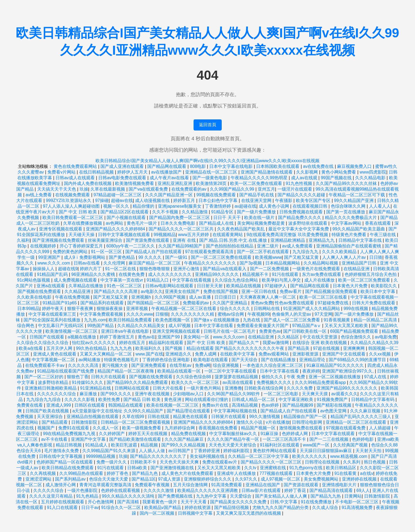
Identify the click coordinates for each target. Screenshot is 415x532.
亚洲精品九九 (322, 240)
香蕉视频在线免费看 (218, 428)
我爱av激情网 (276, 343)
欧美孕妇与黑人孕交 (282, 280)
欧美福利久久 (149, 348)
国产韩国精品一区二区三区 (154, 303)
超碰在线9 (68, 269)
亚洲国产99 (169, 337)
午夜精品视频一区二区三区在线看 (184, 309)
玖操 (84, 189)
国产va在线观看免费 (149, 189)
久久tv (251, 468)
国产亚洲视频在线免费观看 (59, 240)
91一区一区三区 (107, 252)
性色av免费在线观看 (295, 303)
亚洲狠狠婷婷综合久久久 (208, 479)
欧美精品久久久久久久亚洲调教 (208, 490)
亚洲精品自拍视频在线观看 (93, 417)
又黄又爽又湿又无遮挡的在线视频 (249, 513)
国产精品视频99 (298, 405)
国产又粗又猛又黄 (302, 257)
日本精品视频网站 (283, 263)
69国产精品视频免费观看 (355, 331)
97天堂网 (323, 314)
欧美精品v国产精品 (163, 507)
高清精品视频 (245, 405)
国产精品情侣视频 (232, 507)
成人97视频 (180, 326)
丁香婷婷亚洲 (207, 451)
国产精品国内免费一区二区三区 (180, 218)
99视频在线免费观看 (217, 195)
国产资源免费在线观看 (148, 240)
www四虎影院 (373, 172)
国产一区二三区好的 (44, 377)
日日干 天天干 (228, 218)
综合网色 (26, 326)
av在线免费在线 (319, 166)
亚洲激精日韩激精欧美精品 (51, 388)
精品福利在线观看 (166, 343)
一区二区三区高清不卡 (285, 439)
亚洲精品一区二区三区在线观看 (357, 422)
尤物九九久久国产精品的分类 (281, 507)
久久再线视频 (43, 473)
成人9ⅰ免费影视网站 (85, 257)
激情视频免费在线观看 (301, 428)
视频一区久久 (117, 206)
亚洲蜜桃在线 (273, 468)
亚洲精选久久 (179, 354)
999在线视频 (356, 309)
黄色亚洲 (173, 399)
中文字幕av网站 (347, 223)
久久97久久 (247, 479)
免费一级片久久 (112, 462)
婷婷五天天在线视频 (148, 434)
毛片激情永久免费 (62, 451)
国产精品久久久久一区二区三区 (272, 462)
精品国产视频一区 (259, 428)
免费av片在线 (216, 405)
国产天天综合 (245, 360)
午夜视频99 (259, 314)
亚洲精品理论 (313, 360)
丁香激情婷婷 (218, 206)
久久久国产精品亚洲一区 (169, 195)
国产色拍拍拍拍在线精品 (230, 246)
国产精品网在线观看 (167, 166)
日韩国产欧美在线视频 (48, 411)
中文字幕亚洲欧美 (296, 399)
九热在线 (252, 320)
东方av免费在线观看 (322, 274)
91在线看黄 (346, 473)
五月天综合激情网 (191, 485)
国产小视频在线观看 (127, 218)
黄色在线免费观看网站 (76, 166)
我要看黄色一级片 (160, 502)
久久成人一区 (106, 428)
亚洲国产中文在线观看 (344, 354)
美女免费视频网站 (322, 479)
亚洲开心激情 (187, 269)
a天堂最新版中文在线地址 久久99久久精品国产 (118, 411)
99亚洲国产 (50, 257)
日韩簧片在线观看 (229, 417)
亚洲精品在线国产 (263, 485)
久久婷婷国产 (112, 434)
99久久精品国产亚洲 (354, 200)
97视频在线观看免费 (346, 428)
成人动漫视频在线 (153, 200)
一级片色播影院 (83, 490)
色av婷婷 (271, 405)
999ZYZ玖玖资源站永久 (69, 200)
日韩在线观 (159, 417)
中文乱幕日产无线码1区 (61, 326)
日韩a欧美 (138, 468)
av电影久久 (152, 291)
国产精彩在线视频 (335, 405)
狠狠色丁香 (78, 377)
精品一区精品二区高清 (376, 320)
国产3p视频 (251, 263)
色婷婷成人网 (295, 434)
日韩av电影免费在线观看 (123, 178)
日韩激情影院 (85, 422)
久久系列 (352, 462)
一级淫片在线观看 (295, 189)
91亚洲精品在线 (96, 388)
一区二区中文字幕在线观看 (231, 371)
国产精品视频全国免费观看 (332, 291)
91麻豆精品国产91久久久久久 (336, 365)
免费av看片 (291, 291)
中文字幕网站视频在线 (236, 411)
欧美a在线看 (31, 348)
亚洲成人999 (59, 405)
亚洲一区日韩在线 (259, 291)
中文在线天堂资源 (321, 337)
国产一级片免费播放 (257, 212)
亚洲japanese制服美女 (180, 206)
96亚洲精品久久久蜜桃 (94, 274)
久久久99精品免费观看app (321, 382)
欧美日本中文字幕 (378, 291)
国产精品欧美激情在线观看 (136, 439)
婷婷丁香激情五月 (117, 337)
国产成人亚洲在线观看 (123, 166)
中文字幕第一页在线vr (122, 280)
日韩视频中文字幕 (196, 513)
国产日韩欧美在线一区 (305, 331)
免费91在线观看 (74, 428)
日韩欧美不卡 (144, 462)
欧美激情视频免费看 (135, 183)
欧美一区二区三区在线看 (324, 297)
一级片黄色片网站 (204, 388)
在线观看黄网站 (228, 235)
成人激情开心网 (61, 485)
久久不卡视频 (166, 212)
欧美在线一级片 (260, 218)
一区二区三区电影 (282, 394)
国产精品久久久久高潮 (116, 291)
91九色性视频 (299, 183)
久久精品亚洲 (78, 291)
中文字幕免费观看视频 (102, 314)
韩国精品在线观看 (126, 405)
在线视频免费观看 (73, 195)
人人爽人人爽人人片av (344, 257)
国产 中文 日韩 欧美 (79, 212)
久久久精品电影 (371, 178)
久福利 (23, 240)
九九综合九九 (306, 252)
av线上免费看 (39, 195)
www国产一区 (317, 445)
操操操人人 (44, 269)
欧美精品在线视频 (244, 286)
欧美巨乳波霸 (125, 445)
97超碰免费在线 (334, 303)
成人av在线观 (305, 178)
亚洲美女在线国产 (183, 291)
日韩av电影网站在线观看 (170, 286)
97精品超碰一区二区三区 (118, 195)
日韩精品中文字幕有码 (373, 399)
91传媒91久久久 (88, 382)
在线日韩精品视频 (97, 172)
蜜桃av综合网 (231, 314)
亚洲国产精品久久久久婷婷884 (116, 229)
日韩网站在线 (267, 309)
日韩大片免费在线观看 (374, 303)
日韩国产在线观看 (47, 337)
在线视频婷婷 (44, 246)
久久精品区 (289, 337)
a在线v (367, 473)
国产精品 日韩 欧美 (143, 399)
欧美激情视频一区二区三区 (72, 331)
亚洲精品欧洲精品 (288, 240)
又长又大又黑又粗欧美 (347, 326)
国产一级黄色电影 (210, 178)
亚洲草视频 (138, 309)
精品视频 (150, 445)
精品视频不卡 (256, 274)
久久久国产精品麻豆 (185, 439)
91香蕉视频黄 (337, 320)
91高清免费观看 (227, 485)
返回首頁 (208, 125)
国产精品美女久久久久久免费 (239, 502)
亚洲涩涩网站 (39, 479)
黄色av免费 (262, 303)
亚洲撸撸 (233, 388)
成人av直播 (200, 297)
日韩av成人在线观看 (76, 178)
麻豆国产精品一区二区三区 (155, 263)
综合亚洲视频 (226, 365)
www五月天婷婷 (194, 235)
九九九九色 (122, 348)
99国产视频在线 (337, 178)
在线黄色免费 (132, 274)
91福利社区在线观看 (280, 445)
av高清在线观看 (238, 382)
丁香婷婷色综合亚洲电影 (166, 360)
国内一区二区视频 (158, 513)
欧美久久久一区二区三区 (196, 382)
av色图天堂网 (334, 411)
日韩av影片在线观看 (262, 490)
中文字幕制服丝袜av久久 (234, 434)
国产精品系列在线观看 (103, 303)
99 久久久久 (151, 257)
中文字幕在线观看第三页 (53, 314)
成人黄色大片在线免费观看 (188, 473)
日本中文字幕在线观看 (334, 434)
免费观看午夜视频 (153, 485)
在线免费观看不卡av (45, 365)
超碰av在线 (122, 200)
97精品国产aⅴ (307, 326)
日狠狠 (162, 314)
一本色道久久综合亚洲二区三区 (273, 365)
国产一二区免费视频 (270, 269)
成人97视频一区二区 (281, 479)
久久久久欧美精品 (340, 252)
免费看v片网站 (62, 172)
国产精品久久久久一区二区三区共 (182, 229)
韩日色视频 (375, 462)
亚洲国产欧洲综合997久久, (348, 371)
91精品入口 (158, 280)
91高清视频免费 (358, 507)
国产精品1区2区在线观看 (125, 212)
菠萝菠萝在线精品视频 (237, 377)
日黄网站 (353, 496)
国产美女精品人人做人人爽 (282, 496)
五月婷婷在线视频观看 (63, 502)
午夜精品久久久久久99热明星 (260, 178)
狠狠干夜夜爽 (81, 309)
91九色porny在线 (306, 468)
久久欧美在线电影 (35, 297)
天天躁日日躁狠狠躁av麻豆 (326, 451)
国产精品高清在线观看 (332, 490)
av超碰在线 (245, 206)
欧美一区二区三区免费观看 (365, 280)
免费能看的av (196, 303)
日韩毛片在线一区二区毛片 (230, 331)
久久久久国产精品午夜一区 (234, 439)
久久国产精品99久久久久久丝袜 (347, 183)
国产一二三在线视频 (329, 439)
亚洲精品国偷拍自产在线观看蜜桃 (349, 246)
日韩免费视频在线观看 (302, 212)
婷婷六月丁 (91, 269)
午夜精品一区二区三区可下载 (357, 195)
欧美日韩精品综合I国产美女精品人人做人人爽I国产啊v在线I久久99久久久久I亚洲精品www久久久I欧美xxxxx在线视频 (207, 161)
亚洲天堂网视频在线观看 (177, 331)
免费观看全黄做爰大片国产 (263, 326)
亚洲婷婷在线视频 (360, 479)
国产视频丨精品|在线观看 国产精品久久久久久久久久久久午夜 (225, 348)
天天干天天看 (194, 502)
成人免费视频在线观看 (76, 280)
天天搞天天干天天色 (57, 189)
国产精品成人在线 (217, 223)
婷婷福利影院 (237, 451)
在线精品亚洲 (357, 269)
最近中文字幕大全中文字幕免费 (299, 229)
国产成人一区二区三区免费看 (292, 320)
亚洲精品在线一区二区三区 (212, 172)
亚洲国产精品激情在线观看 (267, 172)
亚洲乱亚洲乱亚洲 (175, 183)
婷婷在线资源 (198, 507)
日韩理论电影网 (308, 422)
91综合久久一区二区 (122, 507)
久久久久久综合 (49, 490)
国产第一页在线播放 (346, 212)
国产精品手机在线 (257, 195)
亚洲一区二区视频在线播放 (335, 377)
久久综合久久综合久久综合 (43, 343)
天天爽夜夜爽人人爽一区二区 (268, 297)
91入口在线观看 (63, 507)
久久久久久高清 (84, 365)
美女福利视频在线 (208, 456)
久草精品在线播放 (86, 286)
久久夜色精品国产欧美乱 (241, 229)
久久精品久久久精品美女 (142, 326)
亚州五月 (266, 189)
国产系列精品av (71, 479)
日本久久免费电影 (178, 223)
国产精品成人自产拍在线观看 (154, 252)
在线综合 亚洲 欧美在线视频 (320, 343)
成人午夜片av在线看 (170, 178)
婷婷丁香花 (296, 490)
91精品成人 (97, 445)
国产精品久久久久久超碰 (302, 195)
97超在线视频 (327, 348)
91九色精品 (88, 496)
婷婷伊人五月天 (133, 172)
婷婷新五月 (185, 200)
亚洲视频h (142, 297)
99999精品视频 (101, 456)
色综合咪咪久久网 (349, 206)
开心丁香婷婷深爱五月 (82, 246)
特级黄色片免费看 (349, 235)
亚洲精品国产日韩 (360, 263)
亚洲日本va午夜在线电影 (125, 331)
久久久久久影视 (80, 399)
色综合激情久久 (357, 337)
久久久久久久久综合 (57, 394)
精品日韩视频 (69, 445)
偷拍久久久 (273, 377)
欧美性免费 (110, 399)
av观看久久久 (344, 394)
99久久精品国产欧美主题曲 (359, 229)
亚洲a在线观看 (51, 286)
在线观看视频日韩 (311, 206)
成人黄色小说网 (275, 206)
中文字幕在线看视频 (192, 280)
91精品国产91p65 (60, 303)
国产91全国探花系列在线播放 (53, 320)
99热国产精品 (101, 326)
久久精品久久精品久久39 (374, 343)
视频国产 (47, 428)
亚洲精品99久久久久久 (217, 274)
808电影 (198, 166)
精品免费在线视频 (189, 434)
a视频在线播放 (82, 337)
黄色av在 (147, 337)
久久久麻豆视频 (366, 411)
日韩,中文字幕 (284, 502)
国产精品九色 (145, 473)
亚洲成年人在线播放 (237, 473)
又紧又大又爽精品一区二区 (106, 354)
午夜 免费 (297, 377)
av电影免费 (386, 337)
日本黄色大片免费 (351, 286)
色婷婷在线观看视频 (121, 490)
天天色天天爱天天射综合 (233, 445)
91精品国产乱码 (53, 274)
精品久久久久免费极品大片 (351, 218)
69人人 (363, 490)
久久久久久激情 (159, 490)
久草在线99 (134, 417)
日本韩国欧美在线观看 (278, 166)
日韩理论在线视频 (323, 462)
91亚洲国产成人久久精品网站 (312, 309)
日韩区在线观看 (90, 405)
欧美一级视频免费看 (142, 428)
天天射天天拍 (369, 451)
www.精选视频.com (349, 456)
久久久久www (140, 314)
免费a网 (203, 365)
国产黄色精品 (122, 257)
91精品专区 (223, 212)
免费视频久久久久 (275, 382)
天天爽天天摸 (315, 394)
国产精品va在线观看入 (225, 269)
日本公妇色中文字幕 (218, 200)
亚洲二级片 (268, 246)
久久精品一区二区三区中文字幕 (259, 456)
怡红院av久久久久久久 (94, 343)
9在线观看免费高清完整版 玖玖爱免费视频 (288, 235)
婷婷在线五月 (133, 343)
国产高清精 (129, 502)
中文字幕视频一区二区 (54, 360)
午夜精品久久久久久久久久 (211, 263)
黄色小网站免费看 (339, 172)
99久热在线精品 (92, 348)
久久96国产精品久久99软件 (234, 394)
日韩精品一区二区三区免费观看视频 (136, 422)
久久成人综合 (326, 507)
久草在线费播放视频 (83, 223)
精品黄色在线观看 (191, 417)
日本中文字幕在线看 (214, 326)
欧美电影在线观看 (211, 360)
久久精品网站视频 (321, 263)
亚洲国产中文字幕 (89, 439)
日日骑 (376, 257)
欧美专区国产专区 (314, 200)
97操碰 (102, 200)
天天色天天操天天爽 (180, 462)
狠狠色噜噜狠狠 (155, 269)
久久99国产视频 (171, 297)
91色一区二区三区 (125, 286)
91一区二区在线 (121, 269)
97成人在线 (376, 377)
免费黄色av (270, 331)
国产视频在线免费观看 (40, 291)
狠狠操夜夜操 (110, 309)
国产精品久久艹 (244, 343)
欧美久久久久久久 (310, 456)
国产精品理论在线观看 (189, 411)
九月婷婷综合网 (180, 428)
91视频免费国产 (333, 399)
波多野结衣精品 (54, 382)
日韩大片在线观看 (109, 377)
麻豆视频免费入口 (355, 166)
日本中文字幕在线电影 (231, 166)
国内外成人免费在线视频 (88, 183)
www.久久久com (229, 337)
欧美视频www (268, 257)
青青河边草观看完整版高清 (106, 485)
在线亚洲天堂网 (257, 200)
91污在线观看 (286, 274)
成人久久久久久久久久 (170, 274)
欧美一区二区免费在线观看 (257, 183)
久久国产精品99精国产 (181, 246)
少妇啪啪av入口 (189, 394)
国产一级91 (177, 257)
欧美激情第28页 (212, 183)
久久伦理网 (115, 263)
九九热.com (95, 320)
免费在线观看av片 (220, 462)
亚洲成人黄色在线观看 (55, 354)
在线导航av (181, 365)
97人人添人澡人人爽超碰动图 (72, 206)
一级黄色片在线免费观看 (317, 269)
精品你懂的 (144, 206)
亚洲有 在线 (185, 240)
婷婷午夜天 (53, 309)
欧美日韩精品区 (342, 468)
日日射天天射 (210, 286)
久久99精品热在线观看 (82, 473)
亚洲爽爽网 (354, 348)
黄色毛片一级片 (142, 223)
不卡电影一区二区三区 (357, 502)
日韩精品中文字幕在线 (361, 240)
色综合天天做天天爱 (109, 479)
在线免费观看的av (189, 189)
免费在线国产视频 (221, 291)
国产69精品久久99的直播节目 (358, 360)
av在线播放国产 (167, 172)
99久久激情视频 (265, 417)
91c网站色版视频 (34, 280)
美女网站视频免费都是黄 (262, 223)
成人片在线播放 (320, 280)
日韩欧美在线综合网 (264, 388)
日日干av (90, 507)
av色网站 (115, 223)
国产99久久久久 (116, 394)
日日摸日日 (226, 297)
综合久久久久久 (236, 309)
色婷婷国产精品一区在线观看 (65, 462)
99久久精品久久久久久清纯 (129, 496)
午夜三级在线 (383, 235)
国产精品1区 (144, 479)
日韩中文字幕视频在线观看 (125, 235)
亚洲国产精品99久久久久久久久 (348, 388)
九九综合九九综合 (44, 399)
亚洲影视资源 (306, 354)
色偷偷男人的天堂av (292, 314)
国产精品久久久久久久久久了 (159, 456)
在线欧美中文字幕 (238, 354)
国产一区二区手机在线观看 (263, 252)
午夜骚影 (284, 200)
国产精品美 (299, 348)
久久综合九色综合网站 (237, 280)
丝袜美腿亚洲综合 (106, 240)
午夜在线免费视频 (73, 297)
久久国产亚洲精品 (230, 303)
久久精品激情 (195, 212)
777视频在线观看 (277, 473)
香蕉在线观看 (378, 223)
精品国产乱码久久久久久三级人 (361, 417)
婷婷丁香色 (118, 473)
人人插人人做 (152, 451)
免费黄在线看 (30, 405)
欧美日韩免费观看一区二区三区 (73, 218)
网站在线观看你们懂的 (207, 399)
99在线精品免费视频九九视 (70, 434)
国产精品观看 (55, 422)
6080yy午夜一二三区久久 (131, 246)
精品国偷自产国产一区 (306, 417)
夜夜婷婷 (311, 371)
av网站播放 (90, 360)
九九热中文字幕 (212, 496)
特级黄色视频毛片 (122, 360)
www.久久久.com (54, 263)
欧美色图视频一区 (173, 320)
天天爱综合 (241, 496)
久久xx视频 (380, 354)
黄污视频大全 (115, 365)
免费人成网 (206, 354)
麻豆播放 (89, 394)
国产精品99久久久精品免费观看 (138, 382)
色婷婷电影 (363, 439)
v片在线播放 (278, 422)
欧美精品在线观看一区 (179, 371)
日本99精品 (28, 309)
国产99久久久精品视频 (184, 445)
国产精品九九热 (326, 496)
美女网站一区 (197, 337)
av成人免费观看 (298, 246)
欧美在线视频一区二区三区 (173, 405)
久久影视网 (308, 172)
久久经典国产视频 (351, 445)
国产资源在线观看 (302, 485)
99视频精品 (165, 235)
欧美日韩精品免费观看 (131, 320)
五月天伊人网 (60, 348)
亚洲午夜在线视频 (153, 394)
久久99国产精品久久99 (233, 189)
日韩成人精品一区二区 (254, 399)
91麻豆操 (270, 434)
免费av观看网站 (274, 354)
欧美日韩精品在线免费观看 (68, 468)
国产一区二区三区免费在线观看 (222, 257)
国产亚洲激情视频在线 (173, 468)
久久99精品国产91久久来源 (109, 451)
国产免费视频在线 (176, 496)
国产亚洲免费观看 (149, 365)
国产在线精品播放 (279, 360)
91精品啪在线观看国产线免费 (66, 371)
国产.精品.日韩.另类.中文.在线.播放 (234, 240)
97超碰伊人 (276, 286)
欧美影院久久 (384, 286)
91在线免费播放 (317, 502)
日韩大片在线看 (168, 388)
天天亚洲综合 (50, 417)
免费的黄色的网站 (71, 252)
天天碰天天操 (82, 235)
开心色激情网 (101, 502)
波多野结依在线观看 (308, 223)
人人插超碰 (380, 428)
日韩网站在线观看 (132, 388)
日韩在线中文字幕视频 (61, 456)
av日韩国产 (180, 451)
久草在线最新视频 (108, 189)
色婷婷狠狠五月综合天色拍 (371, 274)
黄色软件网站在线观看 (275, 451)
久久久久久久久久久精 (193, 314)
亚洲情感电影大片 (340, 485)
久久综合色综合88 (194, 377)
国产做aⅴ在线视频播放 (217, 320)
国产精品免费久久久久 (300, 218)
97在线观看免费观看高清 (210, 252)
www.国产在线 (149, 354)
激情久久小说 (250, 422)
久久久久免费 (300, 388)
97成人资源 (170, 479)
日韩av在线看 (87, 263)
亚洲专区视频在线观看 (61, 229)
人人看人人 (380, 206)
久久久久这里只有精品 (51, 496)
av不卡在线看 (55, 439)
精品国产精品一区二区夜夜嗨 (126, 371)
